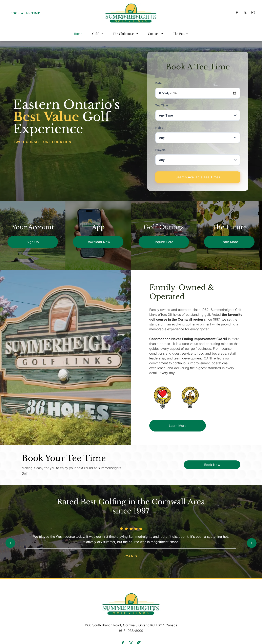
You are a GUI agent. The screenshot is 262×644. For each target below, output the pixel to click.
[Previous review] (10, 543)
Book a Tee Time (25, 13)
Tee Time (162, 105)
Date (158, 83)
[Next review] (252, 543)
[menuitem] (78, 34)
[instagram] (253, 13)
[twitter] (245, 13)
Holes (159, 128)
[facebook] (237, 13)
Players (160, 150)
